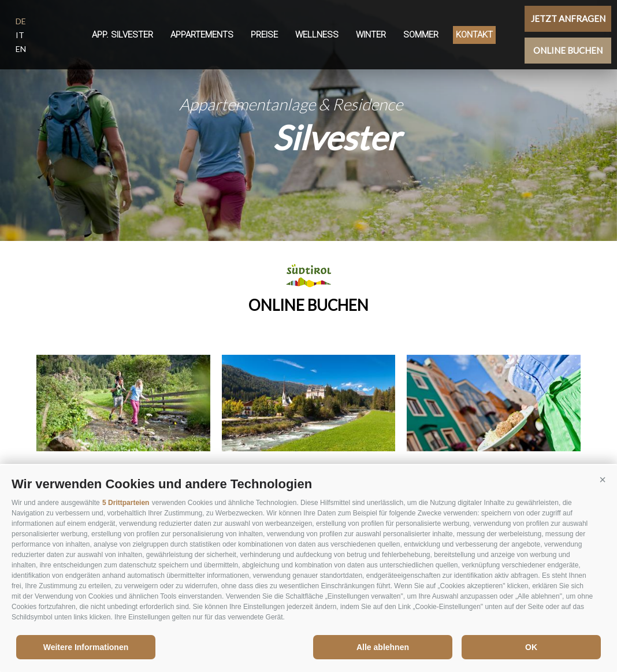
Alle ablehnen (383, 647)
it (20, 35)
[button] (603, 480)
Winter (371, 35)
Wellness (317, 35)
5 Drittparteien (126, 503)
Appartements (202, 35)
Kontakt (474, 35)
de (21, 21)
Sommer (421, 35)
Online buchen (568, 50)
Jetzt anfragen (568, 18)
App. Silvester (122, 35)
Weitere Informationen (86, 647)
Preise (264, 35)
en (21, 49)
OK (531, 647)
